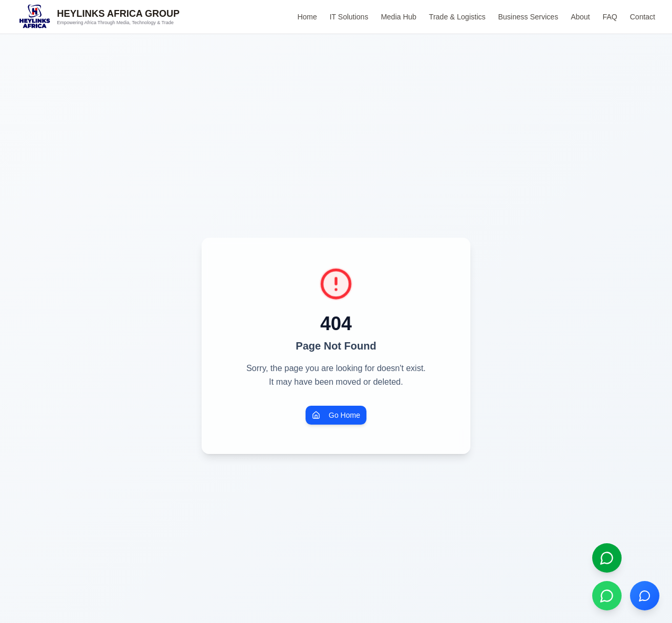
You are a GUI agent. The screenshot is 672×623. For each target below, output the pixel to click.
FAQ (610, 17)
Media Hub (398, 17)
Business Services (528, 17)
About (580, 17)
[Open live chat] (607, 558)
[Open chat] (645, 596)
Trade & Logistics (457, 17)
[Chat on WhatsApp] (607, 596)
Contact (643, 17)
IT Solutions (349, 17)
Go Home (336, 415)
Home (307, 17)
